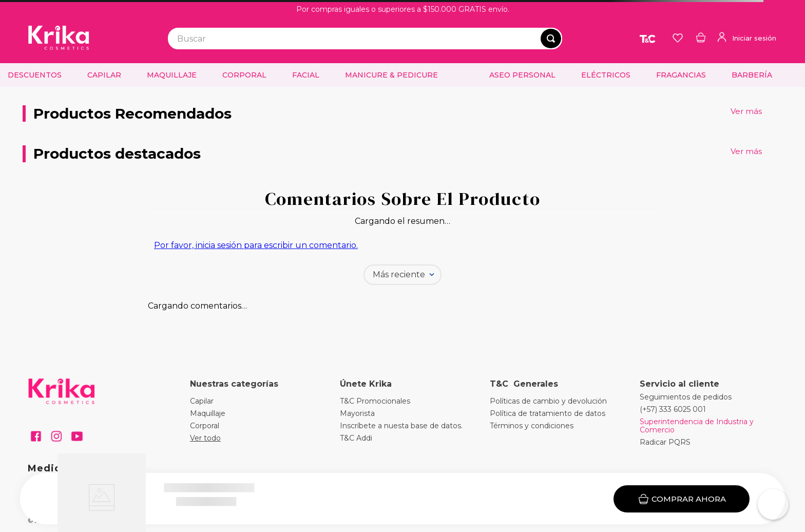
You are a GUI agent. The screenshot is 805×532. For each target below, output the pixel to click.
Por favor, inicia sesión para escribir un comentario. (256, 245)
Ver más (746, 111)
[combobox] (365, 39)
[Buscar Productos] (551, 39)
